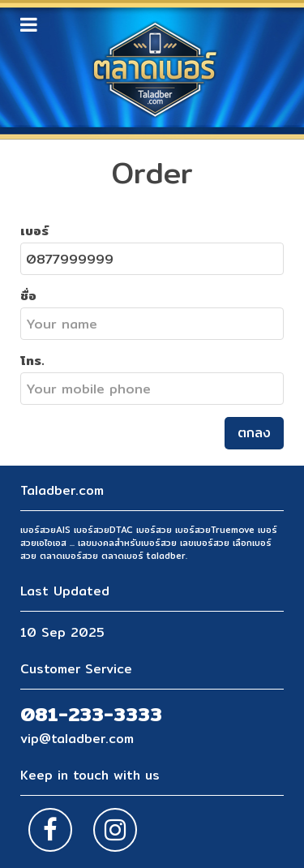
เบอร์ (34, 230)
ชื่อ (28, 295)
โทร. (32, 360)
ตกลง (254, 433)
